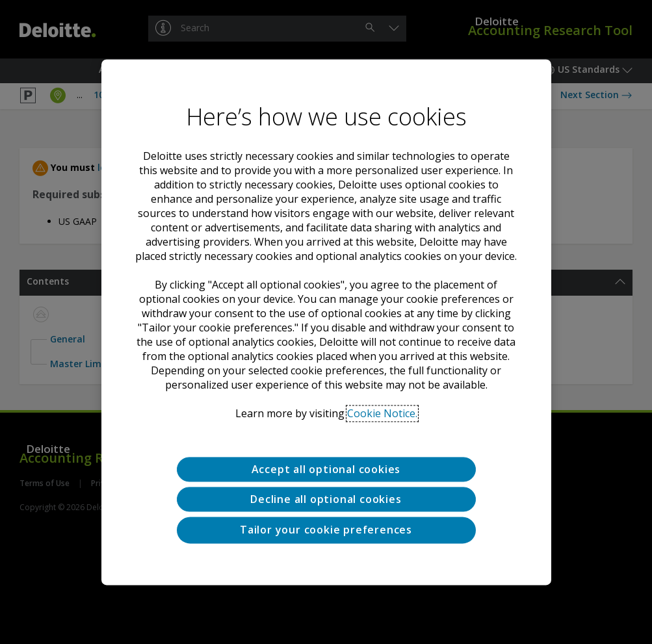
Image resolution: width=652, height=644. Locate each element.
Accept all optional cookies (326, 469)
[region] (326, 322)
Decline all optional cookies (326, 499)
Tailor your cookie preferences (326, 530)
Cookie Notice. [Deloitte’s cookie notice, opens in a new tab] (382, 413)
